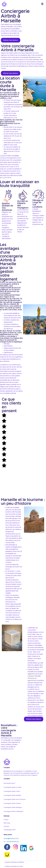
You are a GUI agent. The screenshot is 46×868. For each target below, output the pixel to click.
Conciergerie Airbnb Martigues (13, 807)
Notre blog (7, 823)
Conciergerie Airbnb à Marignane (13, 812)
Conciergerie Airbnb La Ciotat (12, 787)
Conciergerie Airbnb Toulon (12, 791)
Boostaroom (33, 57)
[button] (42, 4)
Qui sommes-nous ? (9, 783)
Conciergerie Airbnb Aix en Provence (15, 799)
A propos (6, 826)
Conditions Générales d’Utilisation (14, 862)
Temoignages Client (10, 830)
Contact (6, 820)
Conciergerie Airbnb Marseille (12, 795)
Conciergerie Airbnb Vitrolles (12, 803)
